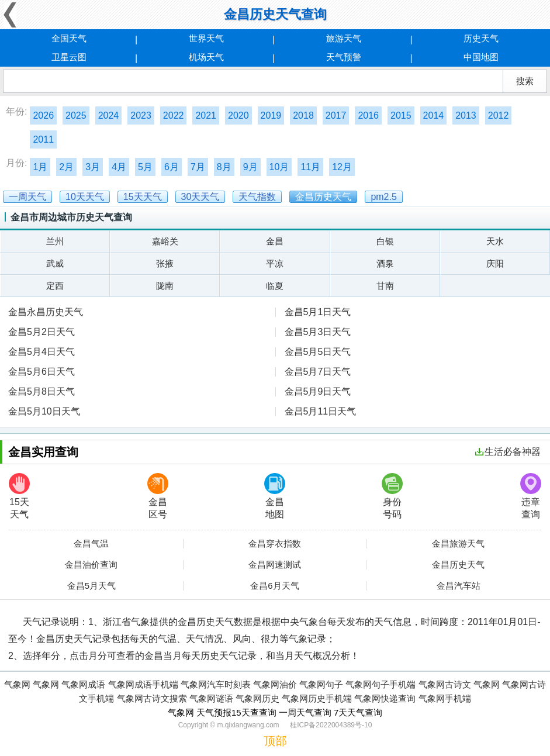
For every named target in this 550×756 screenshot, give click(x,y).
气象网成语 (83, 684)
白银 (385, 241)
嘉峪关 (165, 241)
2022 (174, 115)
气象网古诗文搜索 (152, 698)
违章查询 (531, 496)
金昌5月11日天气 (321, 411)
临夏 (275, 286)
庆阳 (495, 263)
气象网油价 (275, 684)
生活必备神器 (508, 452)
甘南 (385, 286)
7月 (198, 167)
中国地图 (481, 57)
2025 (76, 115)
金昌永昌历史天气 (46, 312)
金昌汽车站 (459, 586)
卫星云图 (69, 57)
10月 (279, 167)
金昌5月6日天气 (41, 372)
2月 (66, 167)
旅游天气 (344, 38)
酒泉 (385, 263)
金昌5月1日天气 (318, 312)
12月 (342, 167)
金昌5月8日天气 (41, 391)
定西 (55, 286)
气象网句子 (321, 684)
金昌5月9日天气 (318, 391)
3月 (93, 167)
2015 (401, 115)
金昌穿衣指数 (275, 544)
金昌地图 (275, 496)
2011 (43, 139)
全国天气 (69, 38)
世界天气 (206, 38)
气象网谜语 (211, 698)
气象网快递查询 (385, 698)
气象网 (17, 684)
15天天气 (19, 496)
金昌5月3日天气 (318, 332)
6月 (172, 167)
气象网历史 (257, 698)
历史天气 (481, 38)
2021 (206, 115)
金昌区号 (158, 496)
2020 (238, 115)
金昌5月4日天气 (41, 352)
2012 (499, 115)
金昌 (275, 241)
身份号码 (392, 496)
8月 (224, 167)
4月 (119, 167)
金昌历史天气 (458, 565)
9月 (250, 167)
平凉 (275, 263)
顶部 (275, 741)
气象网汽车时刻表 (216, 684)
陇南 (165, 286)
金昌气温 (91, 544)
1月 (40, 167)
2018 (303, 115)
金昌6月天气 (274, 586)
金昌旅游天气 (458, 544)
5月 (145, 167)
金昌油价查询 (91, 565)
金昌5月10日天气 (44, 411)
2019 (271, 115)
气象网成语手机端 (143, 684)
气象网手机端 (445, 698)
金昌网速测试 (275, 565)
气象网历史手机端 (317, 698)
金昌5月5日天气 (318, 352)
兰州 (55, 241)
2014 (434, 115)
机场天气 (206, 57)
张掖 (165, 263)
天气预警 (344, 57)
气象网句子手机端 (380, 684)
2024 (109, 115)
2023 (141, 115)
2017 (336, 115)
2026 (43, 115)
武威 (55, 263)
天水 (495, 241)
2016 (368, 115)
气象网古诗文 (445, 684)
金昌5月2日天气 (41, 332)
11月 (310, 167)
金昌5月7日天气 (318, 372)
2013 (466, 115)
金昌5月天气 (91, 586)
